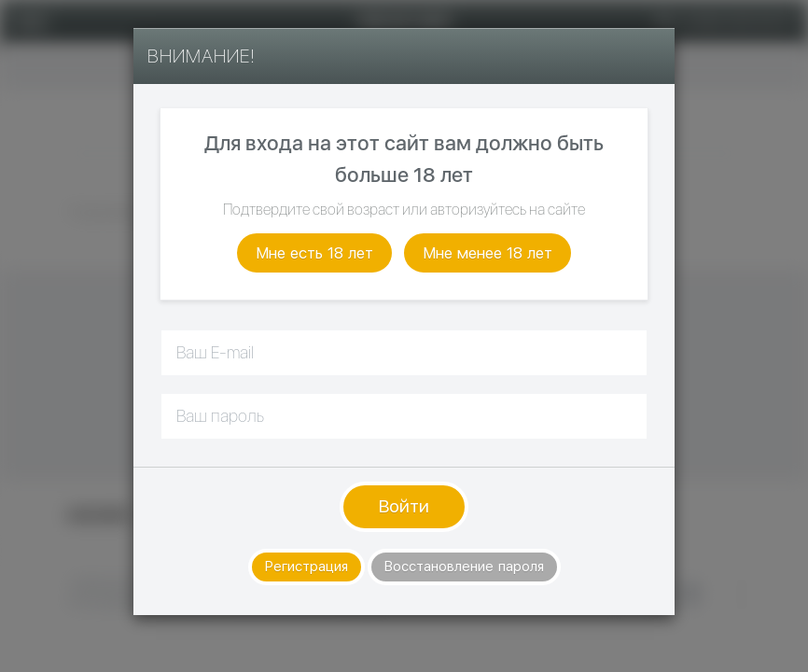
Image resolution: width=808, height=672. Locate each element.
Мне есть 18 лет (314, 253)
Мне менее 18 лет (488, 253)
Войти (404, 506)
